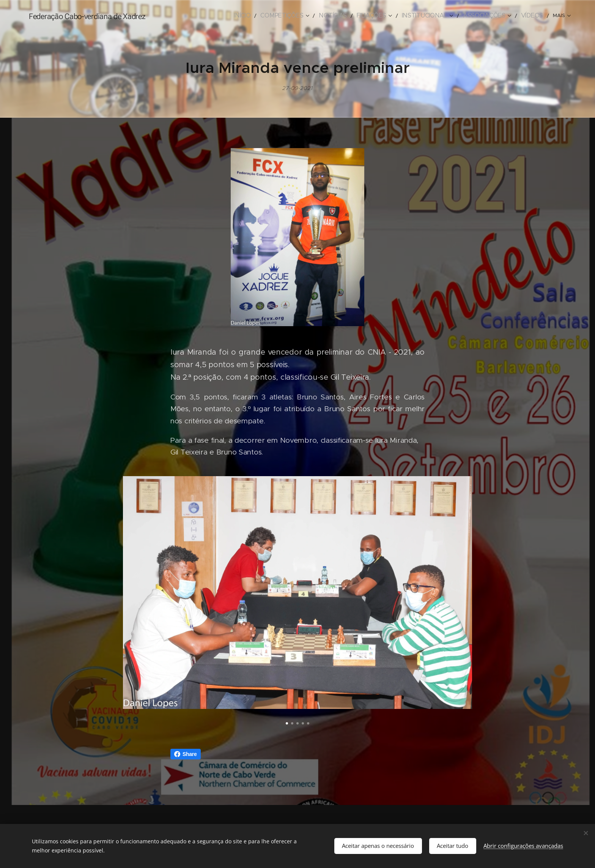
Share (186, 754)
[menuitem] (198, 16)
